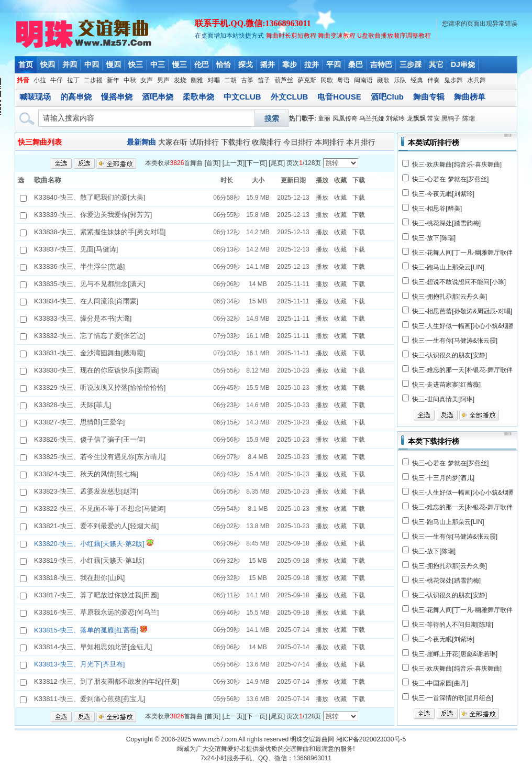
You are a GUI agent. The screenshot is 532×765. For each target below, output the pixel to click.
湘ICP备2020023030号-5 (371, 739)
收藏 (340, 198)
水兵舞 (476, 80)
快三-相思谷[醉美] (437, 209)
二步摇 (93, 80)
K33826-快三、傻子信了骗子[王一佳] (90, 439)
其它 (436, 64)
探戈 (246, 64)
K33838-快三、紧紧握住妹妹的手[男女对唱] (100, 232)
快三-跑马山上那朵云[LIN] (448, 267)
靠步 (290, 64)
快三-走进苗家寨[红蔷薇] (446, 385)
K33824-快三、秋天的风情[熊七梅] (86, 474)
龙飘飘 (416, 118)
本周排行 (329, 142)
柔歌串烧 (198, 97)
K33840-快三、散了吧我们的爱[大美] (90, 197)
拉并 (312, 64)
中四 (92, 64)
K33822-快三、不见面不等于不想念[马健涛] (100, 509)
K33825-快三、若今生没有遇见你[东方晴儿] (100, 457)
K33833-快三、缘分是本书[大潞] (83, 318)
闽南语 (363, 80)
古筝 (247, 80)
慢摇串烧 (117, 97)
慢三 (180, 64)
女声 (147, 80)
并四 (70, 64)
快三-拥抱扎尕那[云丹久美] (450, 297)
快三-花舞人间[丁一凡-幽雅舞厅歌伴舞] (466, 253)
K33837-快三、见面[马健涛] (76, 249)
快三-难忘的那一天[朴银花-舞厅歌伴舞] (466, 370)
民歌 (327, 80)
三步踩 (411, 64)
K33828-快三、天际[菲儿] (73, 405)
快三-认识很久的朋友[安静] (450, 355)
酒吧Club (387, 97)
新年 (113, 80)
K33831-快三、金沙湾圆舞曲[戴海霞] (90, 353)
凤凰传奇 (345, 118)
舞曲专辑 (429, 97)
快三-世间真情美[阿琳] (443, 399)
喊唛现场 (35, 97)
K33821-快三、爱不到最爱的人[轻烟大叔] (96, 526)
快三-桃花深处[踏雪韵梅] (446, 223)
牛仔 (57, 80)
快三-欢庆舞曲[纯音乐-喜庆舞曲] (457, 165)
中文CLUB (242, 97)
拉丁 (73, 80)
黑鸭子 (451, 118)
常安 (434, 118)
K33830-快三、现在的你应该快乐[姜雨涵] (96, 370)
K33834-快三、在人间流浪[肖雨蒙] (86, 301)
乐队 (400, 80)
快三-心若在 (429, 179)
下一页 (256, 163)
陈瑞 (469, 118)
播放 (322, 198)
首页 (26, 64)
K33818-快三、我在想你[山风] (79, 578)
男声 (163, 80)
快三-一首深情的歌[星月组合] (453, 698)
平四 (334, 64)
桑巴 (356, 64)
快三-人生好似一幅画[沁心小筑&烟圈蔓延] (470, 326)
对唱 (214, 80)
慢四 (114, 64)
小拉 (40, 80)
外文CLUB (290, 97)
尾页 (277, 163)
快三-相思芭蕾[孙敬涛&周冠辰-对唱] (462, 311)
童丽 (324, 118)
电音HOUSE (339, 97)
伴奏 (434, 80)
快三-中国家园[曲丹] (440, 683)
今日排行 (298, 142)
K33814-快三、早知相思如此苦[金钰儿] (93, 647)
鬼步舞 (453, 80)
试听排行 (204, 142)
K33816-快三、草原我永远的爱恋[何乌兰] (96, 612)
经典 (417, 80)
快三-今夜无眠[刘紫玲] (443, 194)
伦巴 (202, 64)
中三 (158, 64)
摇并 (268, 64)
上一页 (234, 163)
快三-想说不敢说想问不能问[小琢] (459, 282)
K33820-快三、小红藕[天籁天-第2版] (89, 544)
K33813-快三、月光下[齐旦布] (79, 664)
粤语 (343, 80)
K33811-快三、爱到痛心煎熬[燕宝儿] (90, 699)
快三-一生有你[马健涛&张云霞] (455, 341)
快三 (136, 64)
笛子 (264, 80)
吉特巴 (381, 64)
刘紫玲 (395, 118)
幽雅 (197, 80)
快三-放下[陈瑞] (434, 238)
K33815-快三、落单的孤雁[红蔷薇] (86, 630)
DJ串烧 (463, 64)
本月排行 (361, 142)
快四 (48, 64)
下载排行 (236, 142)
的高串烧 (76, 97)
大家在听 (173, 142)
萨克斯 (307, 80)
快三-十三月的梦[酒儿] (443, 478)
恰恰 (224, 64)
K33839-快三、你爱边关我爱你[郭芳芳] (93, 215)
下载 (359, 198)
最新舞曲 (141, 142)
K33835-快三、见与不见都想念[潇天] (90, 284)
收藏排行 (267, 142)
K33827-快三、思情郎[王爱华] (79, 422)
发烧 (180, 80)
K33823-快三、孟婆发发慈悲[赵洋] (86, 491)
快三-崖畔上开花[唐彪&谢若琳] (455, 654)
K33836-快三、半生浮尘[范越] (79, 266)
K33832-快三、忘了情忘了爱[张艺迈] (90, 336)
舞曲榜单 (470, 97)
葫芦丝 (284, 80)
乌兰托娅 (372, 118)
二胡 (230, 80)
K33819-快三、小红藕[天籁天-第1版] (89, 560)
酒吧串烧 (158, 97)
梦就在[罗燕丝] (468, 179)
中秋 (130, 80)
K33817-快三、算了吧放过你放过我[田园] (96, 595)
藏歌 (383, 80)
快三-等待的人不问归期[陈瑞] (453, 625)
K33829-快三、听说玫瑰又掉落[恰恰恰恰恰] (100, 387)
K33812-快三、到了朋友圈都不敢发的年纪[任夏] (107, 681)
